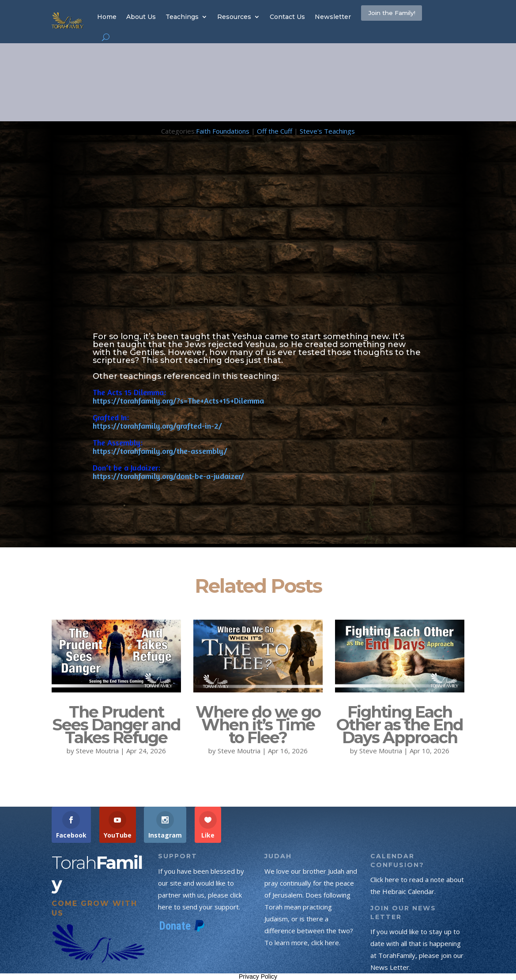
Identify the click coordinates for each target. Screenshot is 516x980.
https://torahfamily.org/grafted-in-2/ (157, 426)
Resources (234, 17)
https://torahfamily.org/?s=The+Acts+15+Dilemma (178, 400)
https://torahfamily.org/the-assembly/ (160, 451)
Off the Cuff (275, 131)
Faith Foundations (223, 131)
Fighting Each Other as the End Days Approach (400, 725)
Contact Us (287, 17)
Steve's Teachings (327, 131)
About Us (141, 17)
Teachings (182, 17)
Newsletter (333, 17)
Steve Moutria (97, 751)
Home (107, 17)
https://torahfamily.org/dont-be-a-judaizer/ (168, 476)
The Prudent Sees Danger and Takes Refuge (116, 725)
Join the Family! (407, 16)
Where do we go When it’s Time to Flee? (258, 725)
